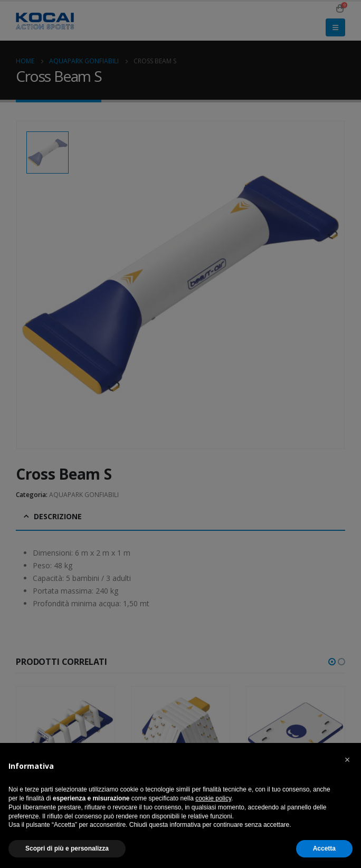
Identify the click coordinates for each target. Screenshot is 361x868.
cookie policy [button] (213, 798)
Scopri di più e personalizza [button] (67, 848)
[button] (347, 760)
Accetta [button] (324, 848)
